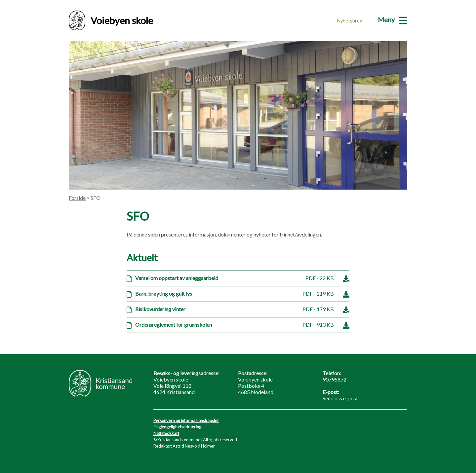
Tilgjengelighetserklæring (177, 427)
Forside (77, 198)
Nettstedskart (166, 433)
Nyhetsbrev (350, 21)
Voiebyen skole (111, 20)
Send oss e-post (340, 398)
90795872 (335, 379)
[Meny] (393, 19)
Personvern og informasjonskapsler (186, 420)
